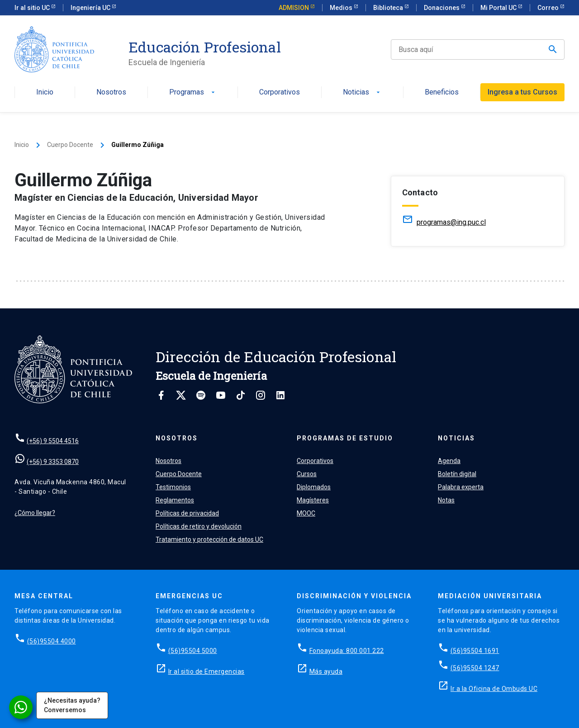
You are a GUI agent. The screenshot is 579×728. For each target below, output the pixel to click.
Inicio (45, 92)
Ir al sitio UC (33, 8)
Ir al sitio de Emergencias (206, 671)
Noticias (362, 92)
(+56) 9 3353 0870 (53, 462)
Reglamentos (175, 500)
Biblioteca (389, 8)
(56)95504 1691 (475, 651)
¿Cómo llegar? (35, 513)
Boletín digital (457, 474)
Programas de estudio (345, 438)
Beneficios (442, 92)
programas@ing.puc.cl (451, 222)
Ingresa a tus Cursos (522, 92)
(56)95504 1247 (475, 668)
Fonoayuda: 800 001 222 (347, 651)
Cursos (307, 474)
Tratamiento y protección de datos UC (209, 539)
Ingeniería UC (91, 8)
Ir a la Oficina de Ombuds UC (494, 689)
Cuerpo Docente (70, 145)
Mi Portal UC (499, 8)
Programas (193, 92)
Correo (549, 8)
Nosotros (111, 92)
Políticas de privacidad (187, 513)
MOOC (306, 513)
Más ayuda (326, 671)
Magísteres (313, 500)
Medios (342, 8)
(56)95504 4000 (52, 641)
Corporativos (280, 92)
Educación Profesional (205, 47)
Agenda (449, 461)
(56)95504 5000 (193, 651)
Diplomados (314, 487)
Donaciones (442, 8)
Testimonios (173, 487)
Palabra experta (461, 487)
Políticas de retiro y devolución (199, 526)
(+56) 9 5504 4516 (53, 441)
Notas (446, 500)
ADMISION (294, 8)
